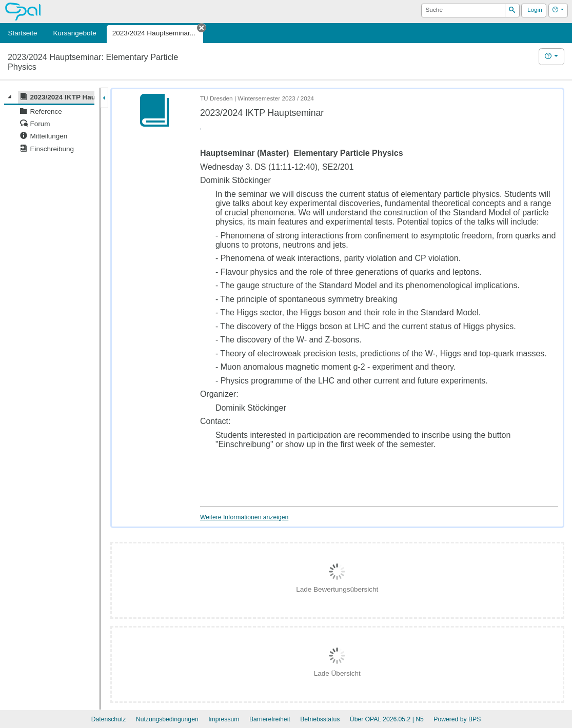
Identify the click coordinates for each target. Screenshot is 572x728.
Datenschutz (109, 719)
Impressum (224, 719)
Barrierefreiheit (270, 719)
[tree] (49, 123)
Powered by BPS (457, 719)
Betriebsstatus (320, 719)
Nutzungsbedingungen (167, 719)
